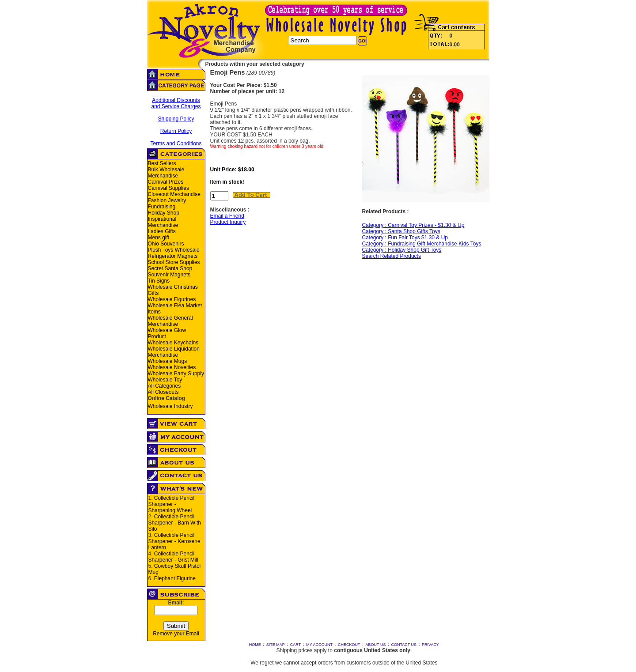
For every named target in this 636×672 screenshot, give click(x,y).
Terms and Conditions (176, 143)
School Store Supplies (174, 262)
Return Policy (176, 131)
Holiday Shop (164, 213)
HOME (255, 645)
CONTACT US (404, 645)
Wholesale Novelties (172, 367)
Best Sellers (162, 163)
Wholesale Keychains (173, 343)
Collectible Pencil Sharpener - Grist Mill (173, 557)
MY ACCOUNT (319, 645)
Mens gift (159, 238)
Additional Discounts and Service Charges (176, 103)
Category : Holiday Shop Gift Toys (402, 250)
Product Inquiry (228, 222)
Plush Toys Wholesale (174, 250)
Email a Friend (227, 216)
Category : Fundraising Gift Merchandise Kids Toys (422, 244)
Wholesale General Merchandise (170, 321)
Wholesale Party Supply (176, 374)
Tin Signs (159, 281)
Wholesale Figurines (172, 299)
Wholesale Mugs (168, 361)
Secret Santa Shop (170, 268)
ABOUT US (376, 645)
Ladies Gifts (162, 231)
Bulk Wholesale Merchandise (166, 173)
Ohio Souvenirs (166, 244)
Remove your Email (176, 634)
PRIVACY (430, 645)
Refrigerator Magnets (173, 256)
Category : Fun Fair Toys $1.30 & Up (405, 238)
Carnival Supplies (168, 188)
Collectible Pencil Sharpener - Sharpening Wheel (172, 504)
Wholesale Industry (170, 406)
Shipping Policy (176, 119)
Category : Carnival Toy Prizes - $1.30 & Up (413, 225)
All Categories (165, 386)
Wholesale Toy (165, 380)
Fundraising (162, 207)
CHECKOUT (349, 645)
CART (295, 645)
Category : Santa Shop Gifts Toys (401, 231)
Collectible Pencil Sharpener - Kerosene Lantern (174, 541)
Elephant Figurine (175, 578)
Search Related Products (392, 256)
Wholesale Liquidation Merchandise (174, 352)
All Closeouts (163, 392)
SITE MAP (276, 645)
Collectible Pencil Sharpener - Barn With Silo (175, 523)
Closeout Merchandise (174, 194)
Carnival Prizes (166, 182)
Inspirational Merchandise (163, 222)
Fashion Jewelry (167, 200)
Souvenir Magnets (169, 275)
